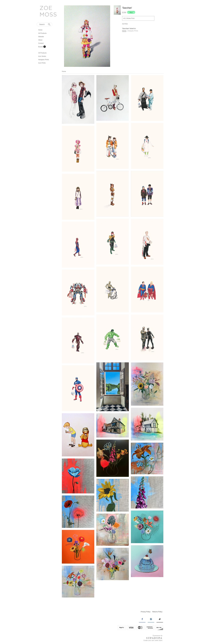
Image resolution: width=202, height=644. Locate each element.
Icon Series (42, 56)
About (40, 40)
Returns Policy (157, 612)
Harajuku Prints (44, 60)
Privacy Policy (146, 612)
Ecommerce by (158, 636)
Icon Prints (42, 63)
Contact (41, 43)
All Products (42, 33)
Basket (41, 47)
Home (40, 30)
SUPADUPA (154, 638)
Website (41, 37)
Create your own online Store (153, 640)
